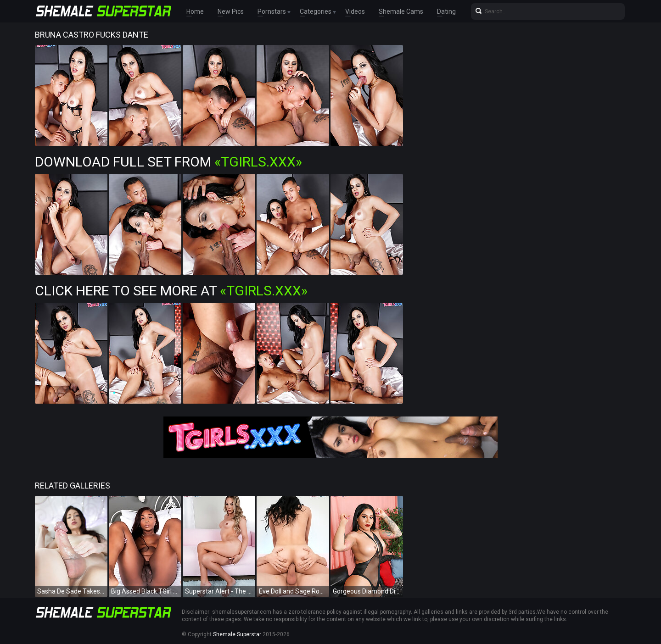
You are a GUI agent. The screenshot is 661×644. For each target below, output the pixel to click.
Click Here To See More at (171, 291)
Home (195, 11)
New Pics (231, 11)
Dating (446, 11)
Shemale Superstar (237, 634)
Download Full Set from (168, 162)
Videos (355, 11)
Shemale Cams (401, 11)
